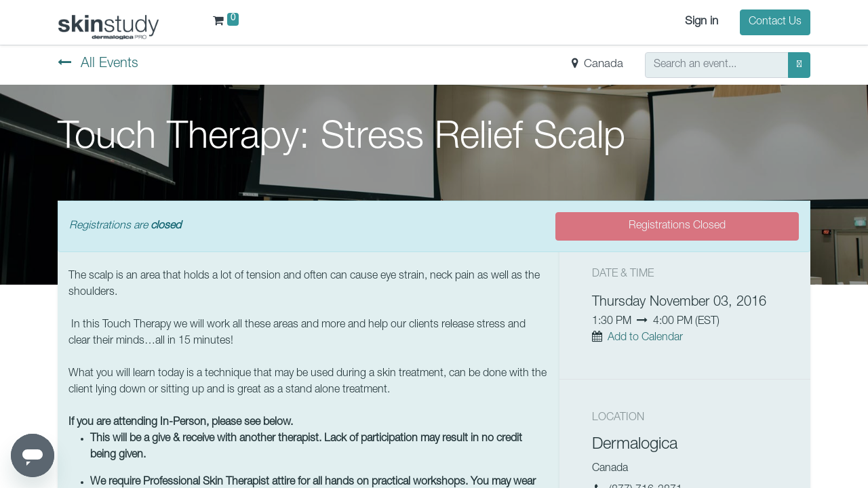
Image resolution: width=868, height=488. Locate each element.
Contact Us (775, 22)
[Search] (799, 65)
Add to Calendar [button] (645, 338)
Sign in (702, 22)
